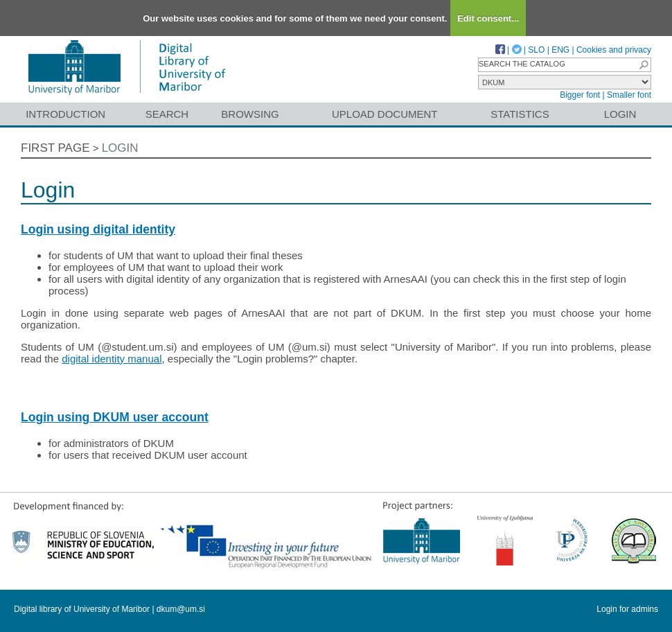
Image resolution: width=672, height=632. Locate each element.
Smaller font (629, 95)
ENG (560, 50)
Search (167, 114)
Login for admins (627, 609)
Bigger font (580, 95)
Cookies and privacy (614, 50)
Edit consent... (488, 18)
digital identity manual (112, 359)
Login (620, 114)
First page (55, 148)
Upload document (385, 114)
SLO (536, 50)
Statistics (520, 114)
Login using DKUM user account (115, 417)
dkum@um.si (181, 609)
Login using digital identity (98, 229)
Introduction (65, 114)
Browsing (250, 114)
